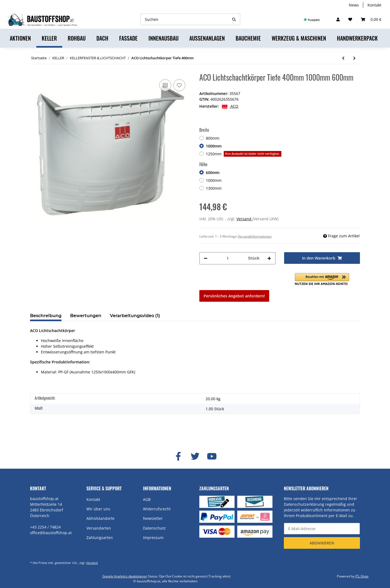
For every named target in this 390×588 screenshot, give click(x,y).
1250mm (244, 154)
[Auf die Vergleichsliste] (165, 85)
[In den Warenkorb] (322, 258)
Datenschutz (154, 528)
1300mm (214, 188)
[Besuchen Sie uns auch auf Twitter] (195, 456)
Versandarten (99, 528)
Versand (244, 219)
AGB (147, 499)
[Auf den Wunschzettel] (179, 85)
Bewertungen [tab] (86, 316)
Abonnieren (322, 543)
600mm (213, 173)
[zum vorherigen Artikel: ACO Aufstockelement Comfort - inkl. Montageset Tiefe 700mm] (343, 58)
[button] (338, 19)
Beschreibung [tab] (46, 316)
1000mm (214, 146)
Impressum (153, 538)
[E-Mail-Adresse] (322, 529)
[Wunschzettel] (350, 19)
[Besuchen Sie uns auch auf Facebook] (178, 456)
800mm (213, 138)
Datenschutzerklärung (304, 504)
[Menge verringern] (206, 258)
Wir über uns (98, 509)
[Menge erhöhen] (269, 258)
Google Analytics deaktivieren (125, 576)
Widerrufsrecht (157, 509)
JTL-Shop (362, 576)
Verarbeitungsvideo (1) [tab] (135, 316)
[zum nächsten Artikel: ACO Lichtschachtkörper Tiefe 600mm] (354, 58)
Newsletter (153, 518)
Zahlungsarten (100, 538)
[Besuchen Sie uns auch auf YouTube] (212, 456)
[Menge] (228, 258)
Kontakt (374, 5)
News (354, 5)
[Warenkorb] (371, 19)
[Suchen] (184, 19)
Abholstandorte (100, 518)
